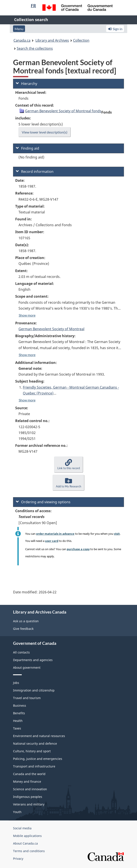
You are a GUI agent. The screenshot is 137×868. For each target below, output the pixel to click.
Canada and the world (29, 774)
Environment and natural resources (39, 736)
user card (52, 541)
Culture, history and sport (32, 751)
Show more (27, 315)
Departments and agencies (33, 660)
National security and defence (35, 743)
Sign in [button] (115, 29)
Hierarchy (27, 84)
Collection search (31, 20)
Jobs (16, 683)
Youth (17, 812)
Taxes (17, 728)
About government (27, 668)
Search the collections (35, 48)
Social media (22, 828)
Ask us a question (26, 621)
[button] (69, 465)
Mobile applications (27, 836)
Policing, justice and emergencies (38, 759)
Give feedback (23, 629)
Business (20, 705)
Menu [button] (19, 29)
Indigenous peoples (28, 797)
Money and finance (27, 781)
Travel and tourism (27, 698)
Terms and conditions (29, 851)
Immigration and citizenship (34, 690)
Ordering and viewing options (43, 502)
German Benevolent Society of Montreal (51, 329)
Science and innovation (30, 789)
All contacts (21, 652)
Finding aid (28, 148)
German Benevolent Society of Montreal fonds (63, 111)
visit (117, 534)
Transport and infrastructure (34, 766)
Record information (35, 172)
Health (18, 721)
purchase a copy (78, 549)
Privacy (18, 859)
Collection (81, 40)
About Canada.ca (25, 843)
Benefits (19, 713)
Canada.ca (22, 40)
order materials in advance (55, 534)
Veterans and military (29, 804)
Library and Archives (52, 40)
